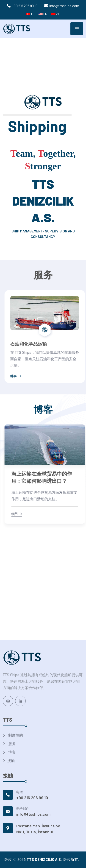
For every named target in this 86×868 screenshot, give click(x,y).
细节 (14, 514)
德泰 (13, 370)
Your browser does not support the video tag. (43, 59)
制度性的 (15, 735)
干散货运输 (19, 344)
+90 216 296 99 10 (25, 6)
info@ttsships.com (64, 6)
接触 (11, 761)
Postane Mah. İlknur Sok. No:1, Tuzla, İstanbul (39, 829)
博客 (11, 752)
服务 (11, 744)
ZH (56, 14)
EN (43, 14)
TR (30, 14)
